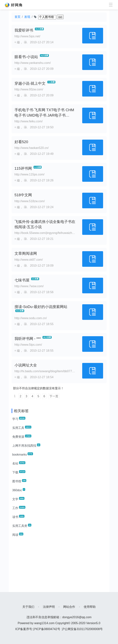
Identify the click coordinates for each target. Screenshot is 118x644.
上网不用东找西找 (26, 445)
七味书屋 (22, 280)
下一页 (54, 396)
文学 (18, 499)
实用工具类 (22, 526)
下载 (19, 472)
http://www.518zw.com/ (30, 201)
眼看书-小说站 (26, 57)
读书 (18, 517)
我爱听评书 (24, 30)
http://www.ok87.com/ (29, 260)
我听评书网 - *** (28, 339)
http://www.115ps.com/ (30, 174)
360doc (19, 490)
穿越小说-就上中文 (30, 83)
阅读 (18, 534)
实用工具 (22, 428)
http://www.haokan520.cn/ (32, 148)
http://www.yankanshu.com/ (33, 63)
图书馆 (19, 481)
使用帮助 (90, 607)
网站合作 (69, 607)
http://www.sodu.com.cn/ (31, 318)
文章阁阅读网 (26, 253)
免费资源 (22, 436)
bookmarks (23, 454)
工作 (19, 508)
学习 (19, 419)
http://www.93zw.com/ (29, 89)
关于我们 (28, 607)
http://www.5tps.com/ (28, 345)
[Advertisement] (59, 566)
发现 (27, 17)
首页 (18, 17)
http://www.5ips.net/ (27, 36)
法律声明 (49, 607)
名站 (19, 463)
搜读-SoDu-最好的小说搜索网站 (41, 307)
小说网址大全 (26, 365)
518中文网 (23, 195)
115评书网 (23, 168)
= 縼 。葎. (21, 42)
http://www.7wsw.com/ (29, 286)
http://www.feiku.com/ (29, 121)
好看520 (21, 142)
